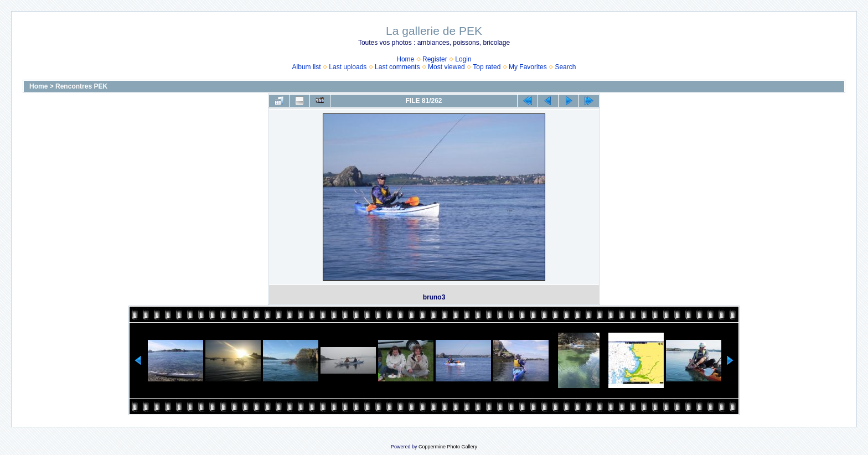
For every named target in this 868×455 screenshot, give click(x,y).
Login (463, 59)
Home (405, 59)
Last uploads (348, 67)
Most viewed (446, 67)
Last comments (397, 67)
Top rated (487, 67)
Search (565, 67)
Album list (307, 67)
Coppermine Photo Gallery (448, 447)
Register (435, 59)
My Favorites (528, 67)
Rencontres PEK (81, 86)
